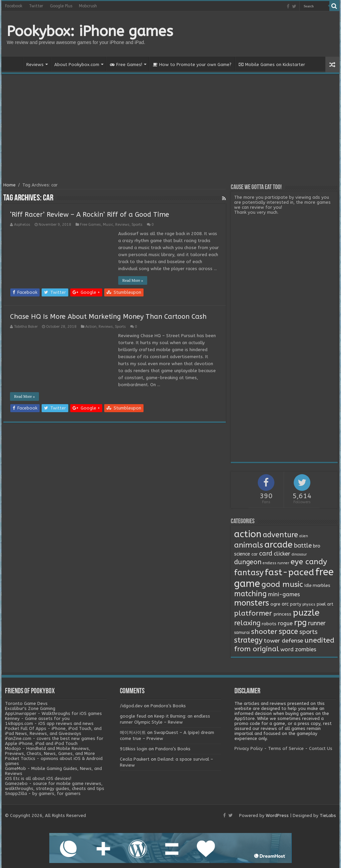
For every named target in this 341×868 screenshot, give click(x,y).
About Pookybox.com (77, 65)
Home (14, 64)
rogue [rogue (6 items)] (285, 623)
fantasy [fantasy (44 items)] (249, 573)
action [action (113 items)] (248, 534)
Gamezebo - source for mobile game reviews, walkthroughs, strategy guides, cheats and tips (55, 786)
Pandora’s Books (168, 706)
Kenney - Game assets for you (37, 718)
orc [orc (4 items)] (285, 604)
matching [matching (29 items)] (250, 594)
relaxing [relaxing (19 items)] (247, 623)
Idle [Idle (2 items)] (308, 586)
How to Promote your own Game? (192, 65)
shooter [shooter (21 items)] (264, 632)
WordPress (277, 815)
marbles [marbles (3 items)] (322, 586)
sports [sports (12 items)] (308, 632)
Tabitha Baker (26, 327)
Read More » (133, 280)
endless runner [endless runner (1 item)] (276, 563)
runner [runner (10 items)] (317, 623)
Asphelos (22, 225)
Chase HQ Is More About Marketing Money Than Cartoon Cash (108, 317)
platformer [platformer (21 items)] (253, 613)
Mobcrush (88, 6)
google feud (133, 716)
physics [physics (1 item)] (309, 604)
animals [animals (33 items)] (249, 545)
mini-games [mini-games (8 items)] (284, 594)
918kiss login (134, 749)
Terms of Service (286, 748)
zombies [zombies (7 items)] (306, 649)
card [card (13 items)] (266, 554)
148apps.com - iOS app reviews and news (49, 723)
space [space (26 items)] (288, 632)
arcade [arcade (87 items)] (279, 545)
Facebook (14, 6)
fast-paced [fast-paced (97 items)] (289, 572)
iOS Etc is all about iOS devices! (38, 778)
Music (108, 225)
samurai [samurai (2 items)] (242, 633)
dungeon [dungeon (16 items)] (248, 562)
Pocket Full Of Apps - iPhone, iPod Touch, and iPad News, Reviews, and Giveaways (53, 731)
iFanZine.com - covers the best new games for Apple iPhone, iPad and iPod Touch (54, 741)
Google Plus (61, 6)
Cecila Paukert (135, 759)
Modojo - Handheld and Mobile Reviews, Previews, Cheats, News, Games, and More (50, 751)
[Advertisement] (170, 129)
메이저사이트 (133, 732)
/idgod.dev (131, 706)
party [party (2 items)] (296, 604)
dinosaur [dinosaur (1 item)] (299, 554)
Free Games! (126, 65)
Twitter (36, 6)
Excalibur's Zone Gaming (30, 708)
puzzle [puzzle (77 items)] (306, 613)
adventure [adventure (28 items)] (280, 535)
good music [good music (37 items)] (282, 584)
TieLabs (328, 815)
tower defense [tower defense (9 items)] (283, 641)
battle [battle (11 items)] (303, 546)
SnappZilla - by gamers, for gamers (43, 793)
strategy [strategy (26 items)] (248, 640)
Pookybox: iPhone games (90, 31)
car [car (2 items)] (255, 554)
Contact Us (321, 748)
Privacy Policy (249, 748)
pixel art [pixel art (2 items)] (325, 604)
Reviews (35, 65)
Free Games (90, 225)
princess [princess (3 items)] (282, 614)
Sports (137, 225)
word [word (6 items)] (287, 649)
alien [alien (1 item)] (304, 536)
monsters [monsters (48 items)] (252, 603)
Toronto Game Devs (26, 703)
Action (91, 327)
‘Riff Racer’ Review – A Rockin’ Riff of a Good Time (90, 215)
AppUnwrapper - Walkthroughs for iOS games (53, 713)
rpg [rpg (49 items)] (300, 623)
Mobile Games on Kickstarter (272, 65)
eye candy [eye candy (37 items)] (309, 562)
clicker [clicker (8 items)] (282, 554)
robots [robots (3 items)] (269, 624)
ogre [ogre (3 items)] (275, 604)
